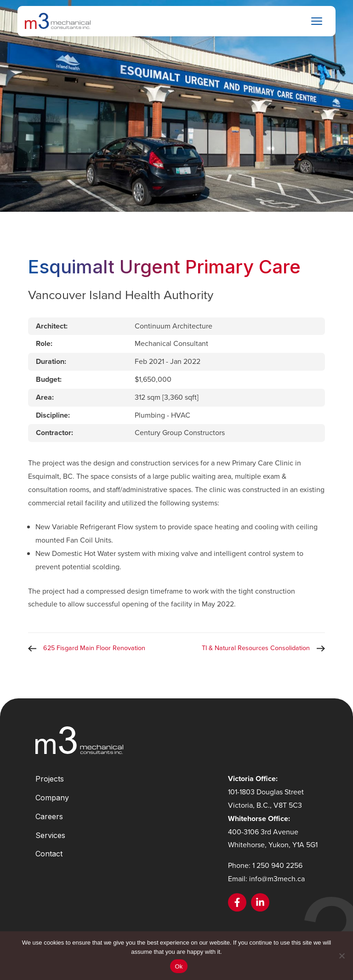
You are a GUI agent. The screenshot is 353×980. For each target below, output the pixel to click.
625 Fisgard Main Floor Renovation (94, 648)
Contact (49, 854)
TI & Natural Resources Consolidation (256, 648)
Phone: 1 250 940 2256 (265, 865)
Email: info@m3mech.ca (266, 879)
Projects (50, 779)
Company (52, 798)
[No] (342, 956)
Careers (49, 816)
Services (50, 835)
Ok (179, 966)
